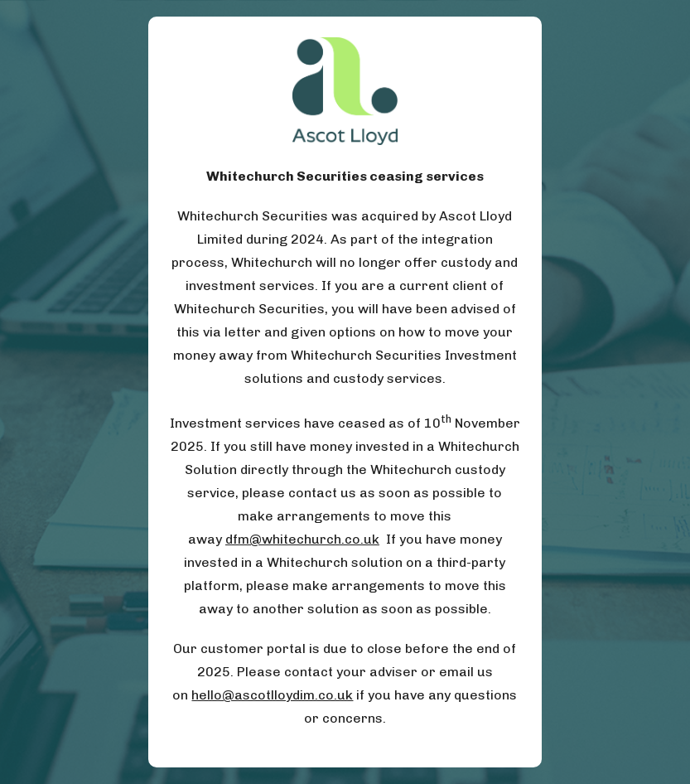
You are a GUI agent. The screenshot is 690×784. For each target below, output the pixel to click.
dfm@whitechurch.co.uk (302, 539)
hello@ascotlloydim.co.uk (272, 695)
